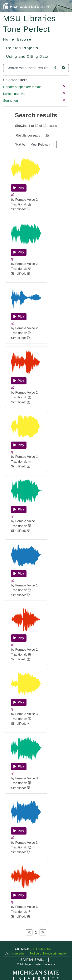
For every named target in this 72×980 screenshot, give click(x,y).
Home (9, 39)
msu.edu (18, 953)
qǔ (13, 323)
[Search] (28, 68)
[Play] (19, 188)
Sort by (20, 144)
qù (13, 388)
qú (13, 259)
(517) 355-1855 (40, 949)
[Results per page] (49, 136)
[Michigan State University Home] (31, 6)
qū (13, 195)
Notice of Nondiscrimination (49, 953)
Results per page (28, 135)
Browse (24, 39)
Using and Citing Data (27, 56)
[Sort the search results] (42, 145)
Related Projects (22, 48)
